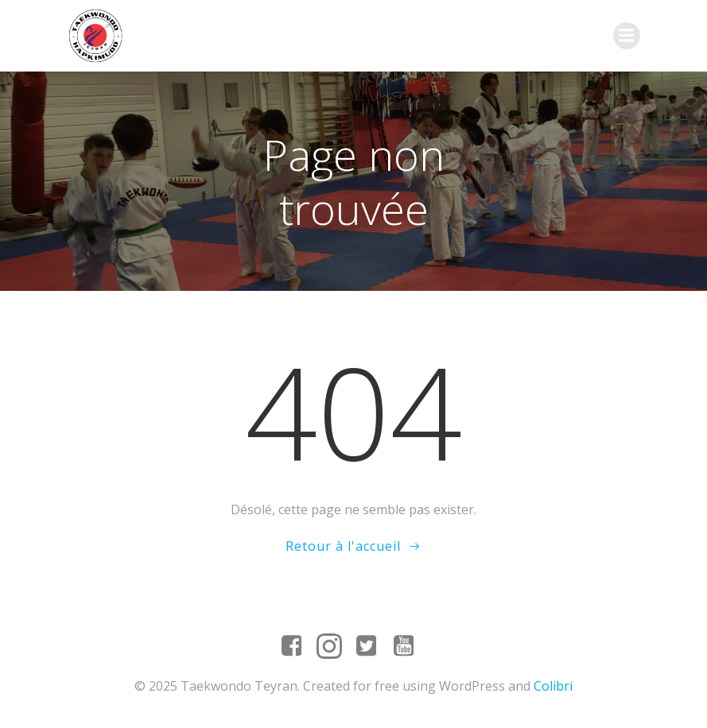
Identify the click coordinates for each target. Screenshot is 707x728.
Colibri (553, 686)
